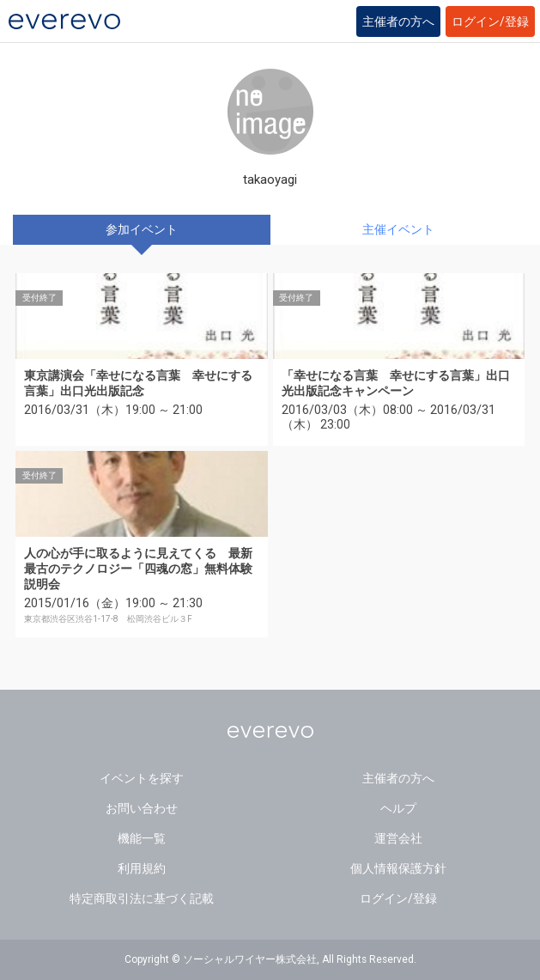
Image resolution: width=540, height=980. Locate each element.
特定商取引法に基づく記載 (142, 898)
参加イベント (142, 229)
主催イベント (398, 229)
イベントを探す (142, 778)
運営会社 (398, 838)
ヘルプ (398, 808)
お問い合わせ (142, 808)
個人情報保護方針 (398, 868)
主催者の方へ (398, 21)
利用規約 (142, 868)
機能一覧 (142, 838)
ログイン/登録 (490, 21)
